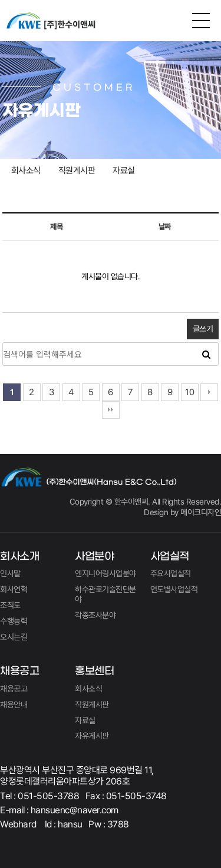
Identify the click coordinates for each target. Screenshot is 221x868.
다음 (209, 392)
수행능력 (14, 621)
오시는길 (14, 637)
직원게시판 (77, 171)
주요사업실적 (171, 573)
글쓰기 (203, 329)
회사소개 (19, 557)
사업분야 (94, 557)
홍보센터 (94, 671)
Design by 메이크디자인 (182, 512)
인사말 (10, 573)
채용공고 (19, 671)
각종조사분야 (95, 615)
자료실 (124, 171)
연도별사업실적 (174, 589)
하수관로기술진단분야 (105, 594)
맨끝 (111, 410)
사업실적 (170, 557)
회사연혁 (14, 589)
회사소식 (26, 171)
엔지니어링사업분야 (105, 573)
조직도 (10, 605)
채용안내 (14, 705)
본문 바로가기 (0, 0)
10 (189, 392)
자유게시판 (92, 736)
